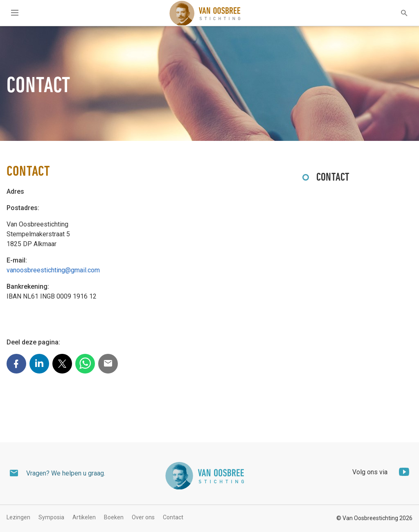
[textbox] (399, 13)
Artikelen (84, 517)
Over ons (143, 517)
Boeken (114, 517)
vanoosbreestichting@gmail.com (53, 270)
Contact (333, 178)
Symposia (51, 517)
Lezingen (18, 517)
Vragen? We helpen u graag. (66, 473)
